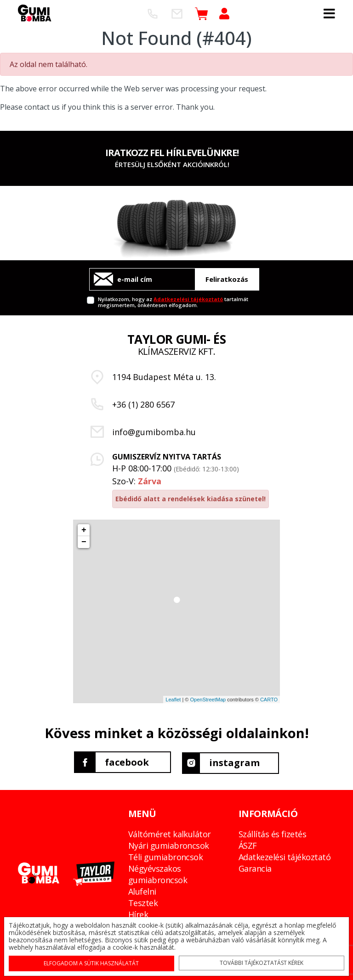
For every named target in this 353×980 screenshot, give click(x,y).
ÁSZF (248, 844)
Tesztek (143, 902)
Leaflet (173, 700)
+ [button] (84, 530)
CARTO (269, 700)
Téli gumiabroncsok (165, 856)
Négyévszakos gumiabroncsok (158, 873)
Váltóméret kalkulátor (170, 833)
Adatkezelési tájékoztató (188, 299)
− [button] (84, 542)
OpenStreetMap (208, 700)
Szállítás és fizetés (272, 833)
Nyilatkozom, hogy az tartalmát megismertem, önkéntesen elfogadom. (173, 302)
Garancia (255, 867)
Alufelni (142, 890)
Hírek (138, 913)
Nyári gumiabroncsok (169, 844)
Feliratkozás (227, 279)
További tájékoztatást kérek (261, 962)
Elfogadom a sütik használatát (92, 962)
